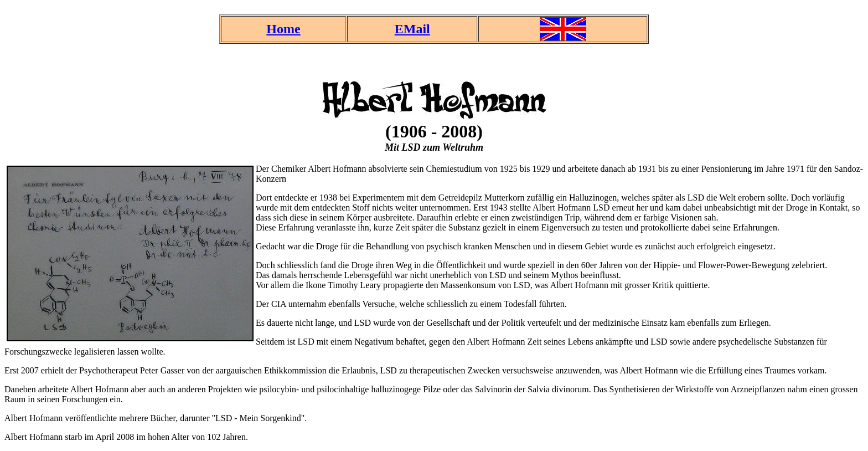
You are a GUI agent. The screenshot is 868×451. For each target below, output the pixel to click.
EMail (412, 29)
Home (283, 29)
